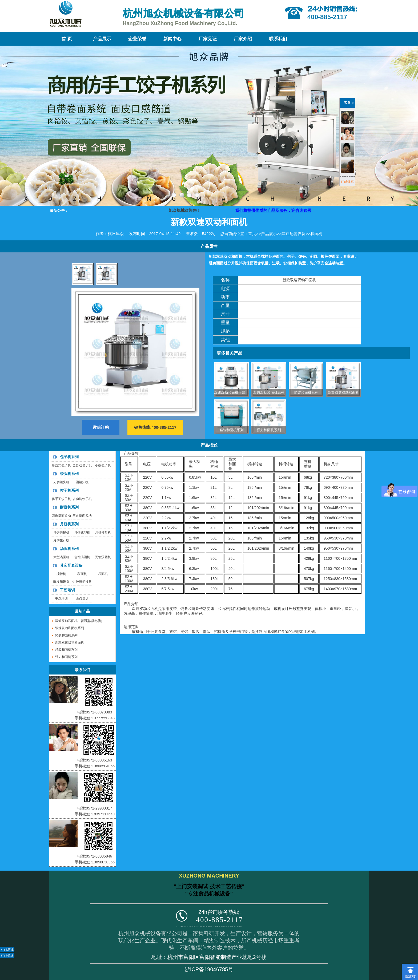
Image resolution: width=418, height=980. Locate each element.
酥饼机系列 (69, 507)
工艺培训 (67, 590)
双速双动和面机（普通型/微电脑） (241, 393)
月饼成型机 (82, 533)
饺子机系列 (69, 490)
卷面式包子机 (61, 465)
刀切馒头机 (61, 482)
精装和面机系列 (232, 430)
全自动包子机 (82, 465)
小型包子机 (103, 465)
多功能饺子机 (82, 499)
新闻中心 (172, 39)
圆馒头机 (82, 482)
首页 (252, 234)
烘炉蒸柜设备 (82, 582)
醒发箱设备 (61, 582)
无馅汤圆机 (103, 557)
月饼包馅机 (61, 533)
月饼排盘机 (103, 533)
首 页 (67, 39)
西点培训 (82, 598)
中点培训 (61, 598)
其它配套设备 (294, 234)
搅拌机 (61, 574)
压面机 (103, 574)
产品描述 (7, 955)
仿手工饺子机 (61, 499)
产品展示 (102, 39)
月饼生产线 (61, 540)
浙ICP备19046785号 (209, 969)
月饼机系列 (69, 524)
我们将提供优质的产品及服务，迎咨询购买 (285, 210)
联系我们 (278, 39)
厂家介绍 (243, 39)
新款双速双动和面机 (343, 393)
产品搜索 (347, 181)
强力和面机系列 (269, 430)
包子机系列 (69, 457)
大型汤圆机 (61, 557)
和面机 (316, 234)
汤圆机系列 (69, 549)
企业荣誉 (137, 39)
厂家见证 (208, 39)
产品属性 (7, 949)
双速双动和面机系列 (269, 393)
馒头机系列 (69, 474)
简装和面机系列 (306, 393)
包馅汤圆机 (82, 557)
